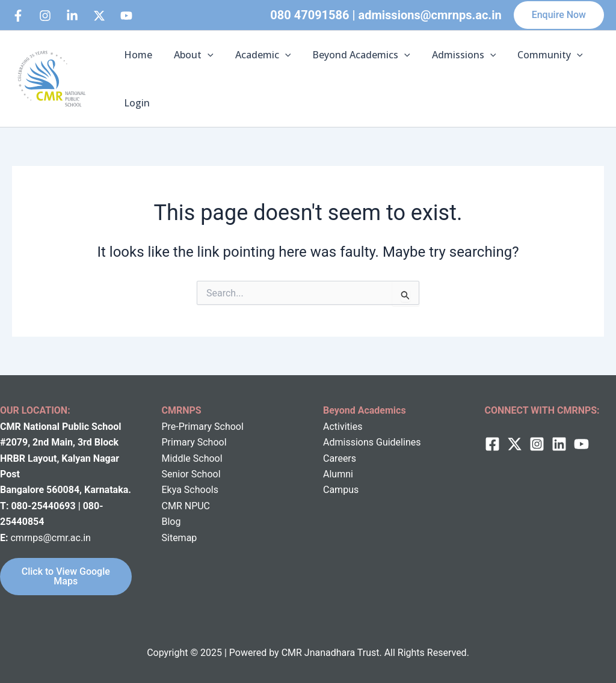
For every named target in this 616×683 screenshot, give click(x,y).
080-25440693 (44, 506)
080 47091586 (310, 15)
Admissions (453, 55)
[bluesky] (126, 16)
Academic (257, 55)
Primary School (194, 442)
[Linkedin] (72, 16)
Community (537, 55)
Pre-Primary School (203, 427)
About (190, 55)
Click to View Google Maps (66, 576)
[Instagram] (45, 16)
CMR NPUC (186, 506)
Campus (341, 490)
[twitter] (515, 444)
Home (137, 55)
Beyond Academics (353, 55)
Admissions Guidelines (372, 442)
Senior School (191, 474)
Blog (171, 522)
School (207, 458)
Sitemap (180, 538)
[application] (204, 55)
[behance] (99, 16)
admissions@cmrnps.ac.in (430, 15)
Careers (340, 458)
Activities (343, 427)
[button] (559, 15)
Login (136, 103)
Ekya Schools (190, 490)
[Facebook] (18, 16)
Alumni (338, 474)
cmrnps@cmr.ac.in (50, 538)
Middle (176, 458)
